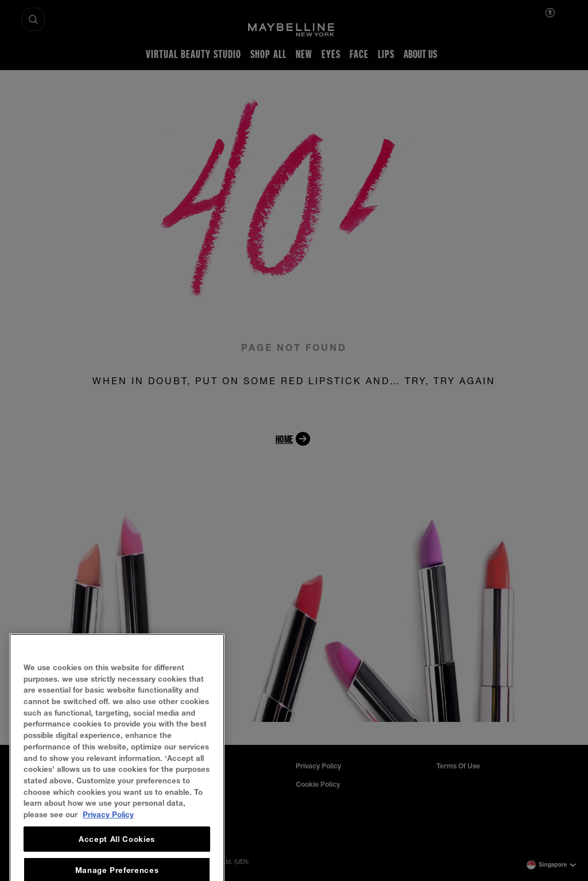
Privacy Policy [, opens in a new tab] (108, 852)
